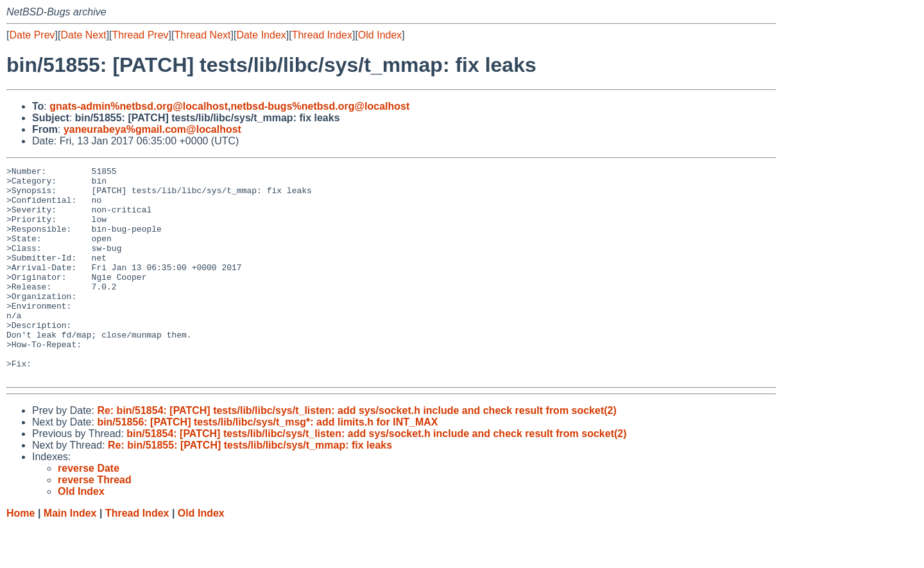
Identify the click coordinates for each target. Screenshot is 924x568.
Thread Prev (141, 35)
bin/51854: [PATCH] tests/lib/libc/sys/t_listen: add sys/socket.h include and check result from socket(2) (376, 476)
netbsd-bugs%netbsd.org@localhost (321, 106)
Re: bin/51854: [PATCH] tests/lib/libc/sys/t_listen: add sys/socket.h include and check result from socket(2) (356, 453)
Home (21, 555)
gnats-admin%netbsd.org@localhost (139, 106)
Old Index (380, 35)
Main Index (70, 555)
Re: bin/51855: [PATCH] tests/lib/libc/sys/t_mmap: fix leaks (250, 487)
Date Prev (32, 35)
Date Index (261, 35)
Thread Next (202, 35)
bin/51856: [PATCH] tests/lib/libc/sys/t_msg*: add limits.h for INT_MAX (267, 464)
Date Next (83, 35)
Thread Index (322, 35)
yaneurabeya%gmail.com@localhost (152, 129)
